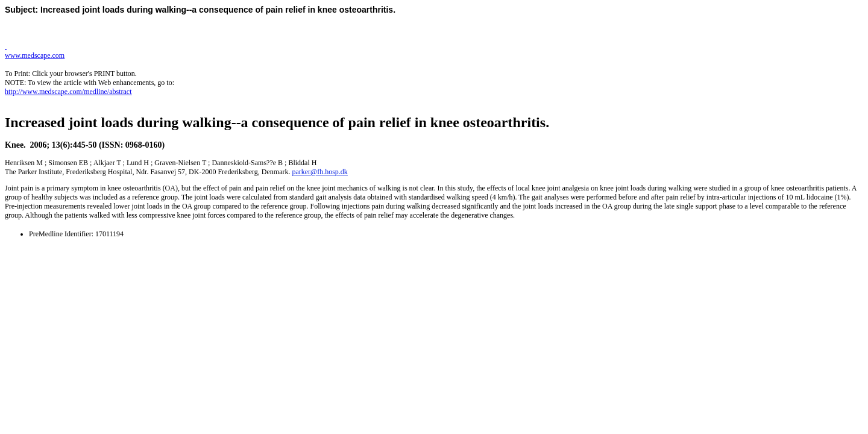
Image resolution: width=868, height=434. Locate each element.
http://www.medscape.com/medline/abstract (68, 92)
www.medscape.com (35, 55)
